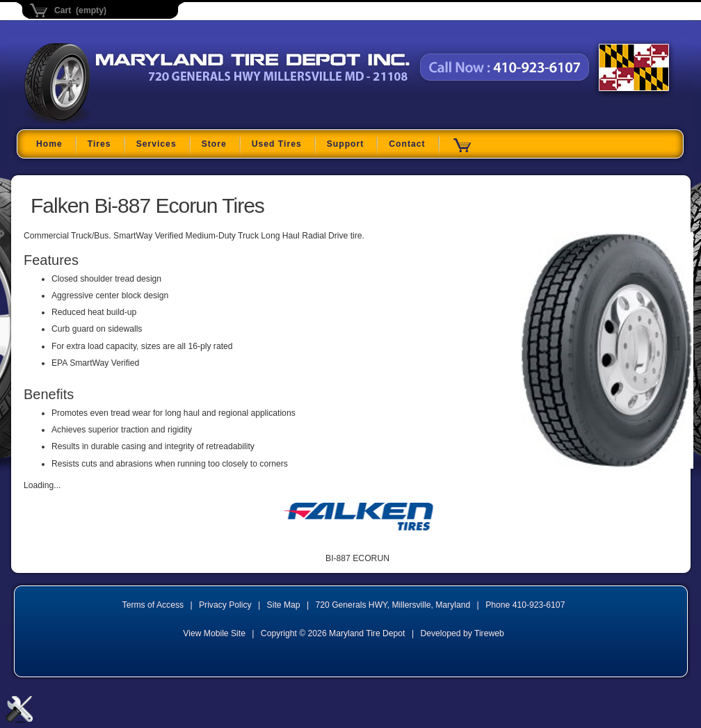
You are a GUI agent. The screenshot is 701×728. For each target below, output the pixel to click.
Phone (525, 605)
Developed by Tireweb (462, 633)
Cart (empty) (80, 10)
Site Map (284, 605)
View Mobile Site (214, 633)
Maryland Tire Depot (112, 121)
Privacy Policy (225, 605)
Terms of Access (153, 605)
